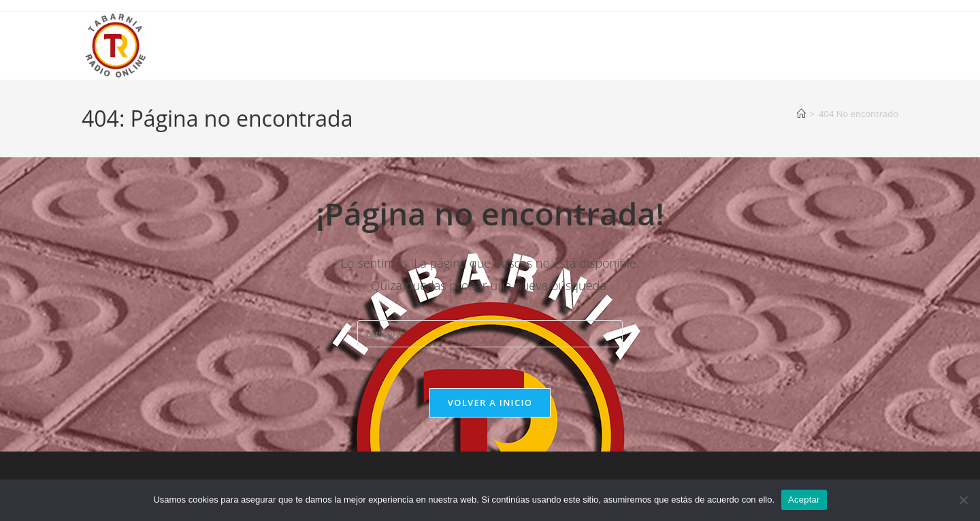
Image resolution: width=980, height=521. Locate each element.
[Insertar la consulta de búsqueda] (490, 334)
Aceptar (804, 500)
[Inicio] (801, 114)
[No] (963, 500)
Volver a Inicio (490, 402)
